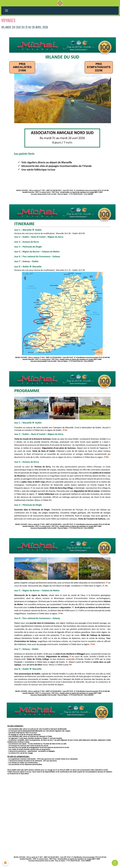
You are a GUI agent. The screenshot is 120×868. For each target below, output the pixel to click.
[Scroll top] (115, 863)
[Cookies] (5, 863)
